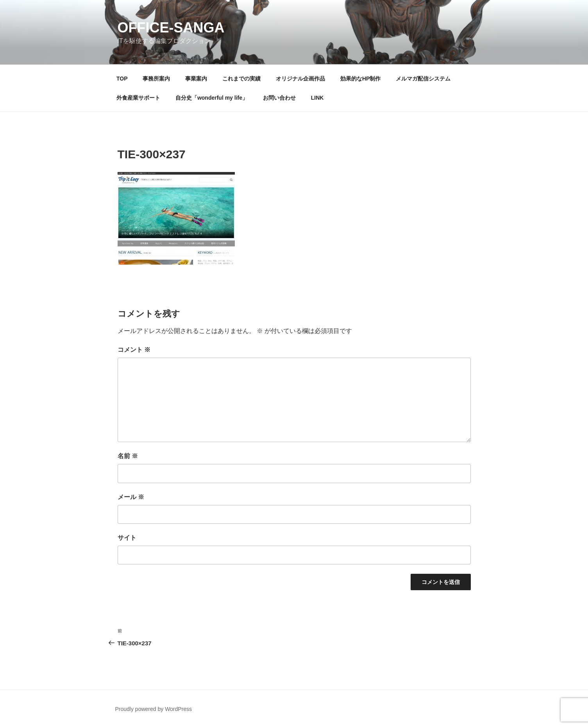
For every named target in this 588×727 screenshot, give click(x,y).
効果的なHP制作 (360, 79)
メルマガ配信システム (423, 79)
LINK (317, 98)
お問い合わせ (279, 98)
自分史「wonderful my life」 (212, 98)
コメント (134, 350)
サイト (127, 538)
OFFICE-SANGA (171, 28)
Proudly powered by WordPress (154, 709)
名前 (128, 456)
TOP (122, 79)
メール (131, 497)
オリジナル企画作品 (300, 79)
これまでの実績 (241, 79)
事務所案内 (156, 79)
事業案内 (196, 79)
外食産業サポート (138, 98)
